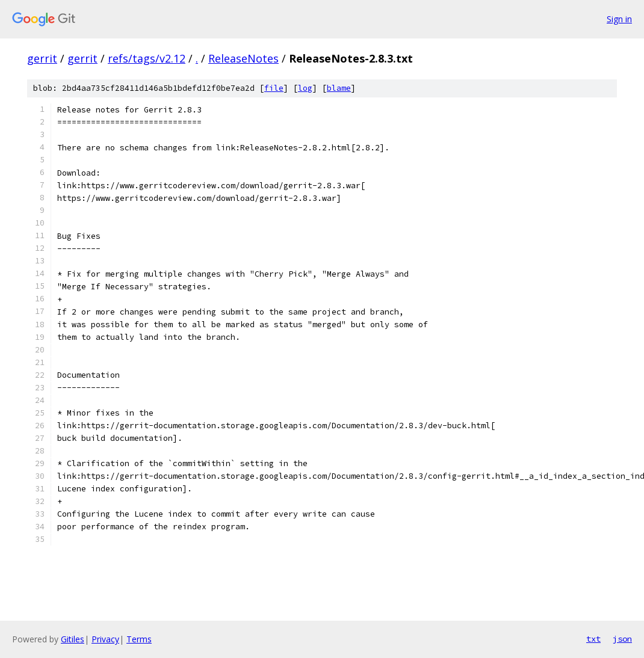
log (305, 88)
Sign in (619, 19)
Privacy (105, 639)
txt (593, 639)
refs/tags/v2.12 (147, 58)
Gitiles (73, 639)
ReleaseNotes (243, 58)
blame (339, 88)
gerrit (42, 58)
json (622, 639)
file (274, 88)
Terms (139, 639)
